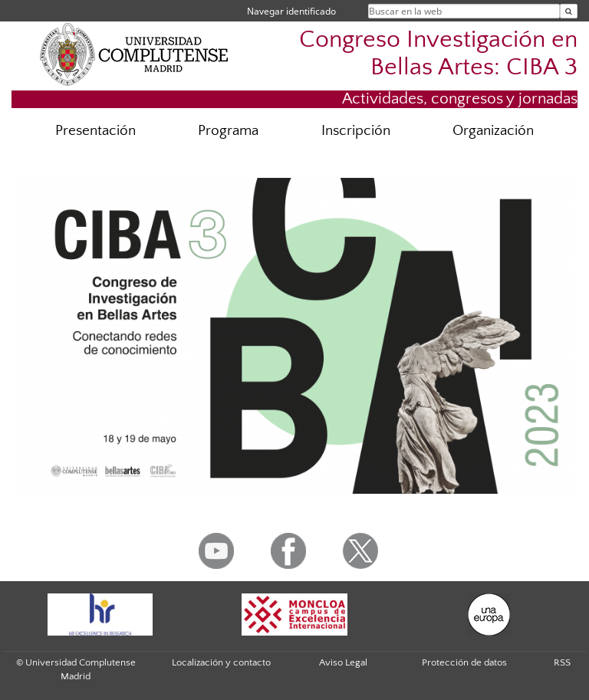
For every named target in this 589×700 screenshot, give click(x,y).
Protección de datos (464, 662)
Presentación (95, 131)
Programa (228, 131)
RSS (562, 662)
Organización (493, 131)
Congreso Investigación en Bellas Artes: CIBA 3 (438, 53)
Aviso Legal (343, 662)
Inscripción (356, 131)
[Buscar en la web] (569, 11)
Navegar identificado (291, 11)
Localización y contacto (221, 662)
